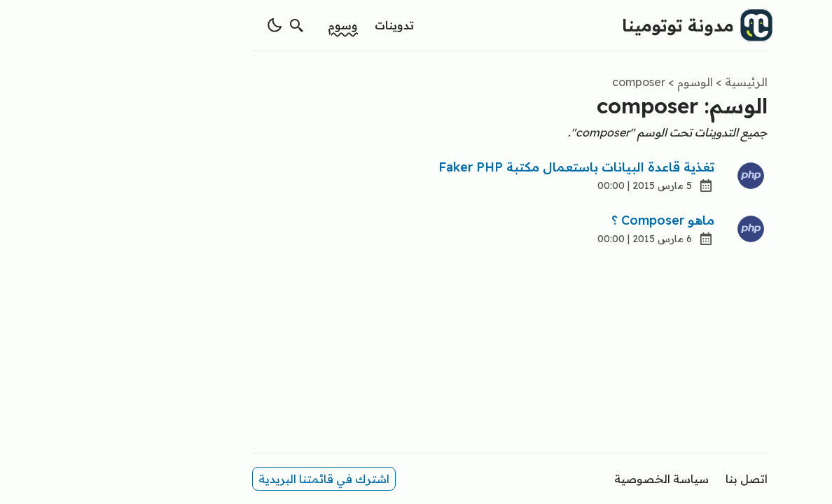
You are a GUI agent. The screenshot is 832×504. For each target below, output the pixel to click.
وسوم (249, 25)
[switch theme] (181, 25)
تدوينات (300, 25)
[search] (203, 25)
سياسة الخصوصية (568, 479)
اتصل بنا (653, 479)
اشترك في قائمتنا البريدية (230, 479)
